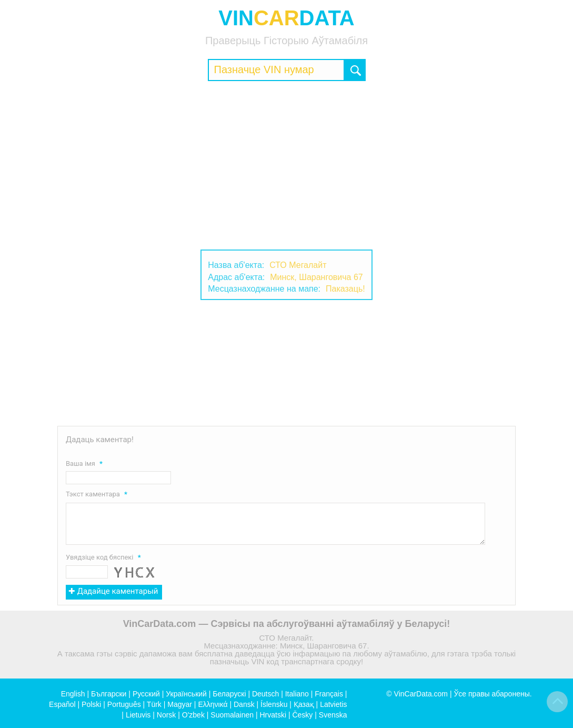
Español (62, 704)
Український (186, 694)
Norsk (167, 715)
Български (109, 694)
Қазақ (304, 704)
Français (329, 694)
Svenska (333, 715)
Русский (146, 694)
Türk (154, 704)
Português (124, 704)
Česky (302, 715)
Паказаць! (345, 289)
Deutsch (265, 694)
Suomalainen (232, 715)
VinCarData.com (421, 694)
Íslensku (274, 704)
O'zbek (193, 715)
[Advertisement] (286, 165)
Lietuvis (138, 715)
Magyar (180, 704)
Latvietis (333, 704)
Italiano (297, 694)
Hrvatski (273, 715)
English (73, 694)
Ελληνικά (213, 704)
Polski (91, 704)
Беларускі (229, 694)
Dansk (244, 704)
